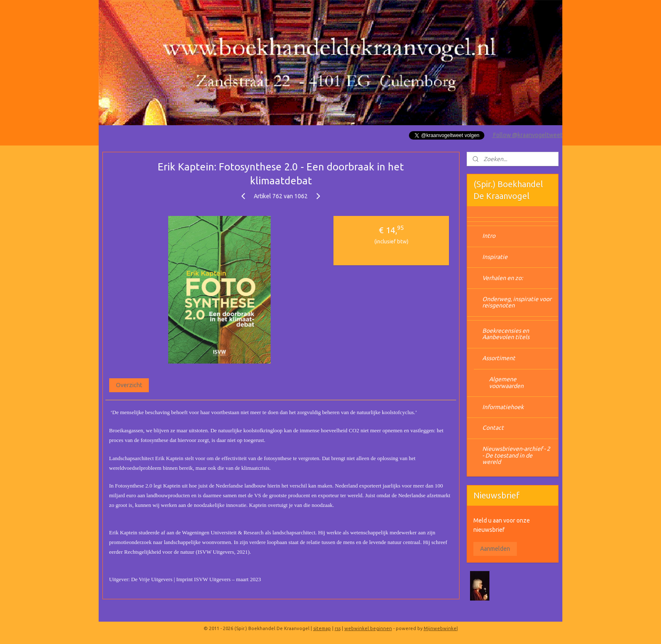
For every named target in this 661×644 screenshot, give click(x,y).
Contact (493, 428)
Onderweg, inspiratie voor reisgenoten (517, 302)
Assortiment (499, 358)
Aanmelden (495, 549)
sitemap (322, 628)
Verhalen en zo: (502, 278)
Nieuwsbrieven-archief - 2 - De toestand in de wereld (516, 455)
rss (338, 628)
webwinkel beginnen (368, 628)
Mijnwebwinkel (441, 628)
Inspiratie (495, 257)
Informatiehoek (503, 407)
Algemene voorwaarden (506, 382)
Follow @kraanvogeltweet (527, 135)
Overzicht (129, 385)
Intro (489, 236)
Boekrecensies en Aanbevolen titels (506, 334)
